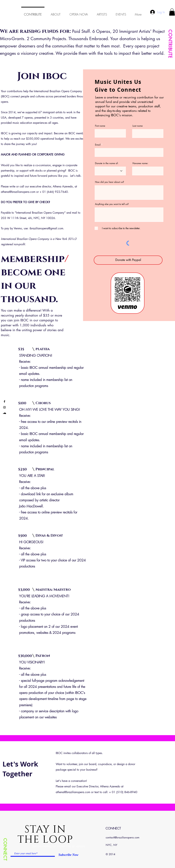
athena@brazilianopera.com (18, 192)
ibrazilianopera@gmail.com (46, 228)
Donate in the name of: (107, 163)
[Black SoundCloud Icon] (4, 413)
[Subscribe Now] (68, 855)
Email (98, 145)
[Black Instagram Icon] (4, 407)
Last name (138, 126)
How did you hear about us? (109, 182)
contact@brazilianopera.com (123, 837)
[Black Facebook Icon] (4, 401)
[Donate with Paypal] (128, 260)
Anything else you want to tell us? (112, 204)
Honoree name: (140, 163)
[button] (172, 12)
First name (100, 126)
